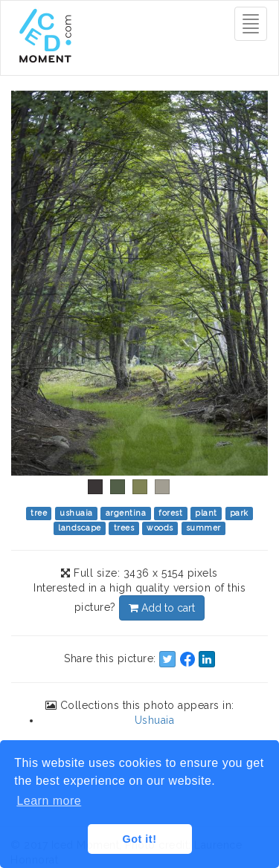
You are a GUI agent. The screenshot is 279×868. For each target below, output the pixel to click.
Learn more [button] (49, 801)
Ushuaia (155, 720)
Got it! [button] (140, 839)
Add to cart (162, 608)
